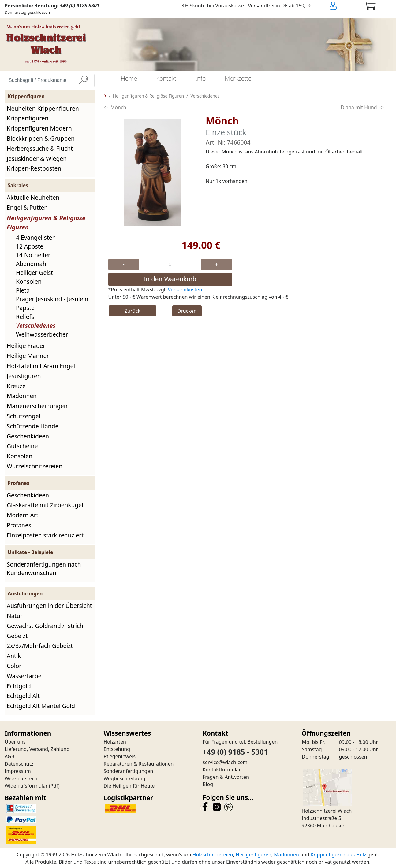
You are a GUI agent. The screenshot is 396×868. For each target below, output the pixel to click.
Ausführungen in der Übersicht (49, 606)
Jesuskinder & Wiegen (37, 159)
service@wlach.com (225, 762)
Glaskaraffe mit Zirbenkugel (45, 505)
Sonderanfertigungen (129, 771)
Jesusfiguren (24, 376)
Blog (208, 784)
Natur (15, 616)
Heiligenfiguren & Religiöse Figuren (148, 96)
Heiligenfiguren (254, 855)
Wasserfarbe (24, 676)
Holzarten (115, 742)
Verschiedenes (36, 325)
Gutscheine (22, 446)
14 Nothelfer (33, 255)
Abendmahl (32, 264)
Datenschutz (19, 764)
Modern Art (23, 515)
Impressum (18, 771)
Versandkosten (185, 290)
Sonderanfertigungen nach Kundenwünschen (44, 569)
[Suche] (83, 80)
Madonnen (22, 396)
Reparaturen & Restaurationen (139, 764)
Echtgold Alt (23, 696)
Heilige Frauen (27, 346)
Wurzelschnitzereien (35, 466)
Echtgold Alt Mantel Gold (41, 706)
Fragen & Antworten (226, 777)
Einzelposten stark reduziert (45, 535)
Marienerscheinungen (37, 406)
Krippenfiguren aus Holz (338, 855)
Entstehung (117, 749)
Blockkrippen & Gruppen (41, 138)
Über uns (15, 742)
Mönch (118, 107)
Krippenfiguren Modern (39, 128)
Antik (14, 656)
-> (382, 107)
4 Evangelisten (36, 237)
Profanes (19, 525)
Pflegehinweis (120, 756)
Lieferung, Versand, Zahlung (37, 749)
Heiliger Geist (34, 273)
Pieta (23, 290)
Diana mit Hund (359, 107)
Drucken (187, 311)
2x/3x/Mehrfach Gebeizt (40, 646)
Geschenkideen (28, 436)
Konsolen (29, 281)
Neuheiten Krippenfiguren (43, 108)
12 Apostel (30, 246)
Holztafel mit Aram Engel (41, 366)
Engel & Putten (27, 207)
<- (106, 107)
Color (14, 666)
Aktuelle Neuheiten (33, 197)
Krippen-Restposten (34, 168)
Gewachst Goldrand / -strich (45, 626)
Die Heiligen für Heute (129, 786)
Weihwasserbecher (42, 334)
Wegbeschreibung (125, 778)
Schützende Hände (33, 426)
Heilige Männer (28, 356)
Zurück (133, 311)
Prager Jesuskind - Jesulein (52, 299)
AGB (9, 756)
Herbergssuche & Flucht (40, 148)
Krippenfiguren (28, 118)
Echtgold (19, 686)
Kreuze (16, 386)
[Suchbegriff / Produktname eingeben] (38, 80)
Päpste (25, 308)
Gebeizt (17, 636)
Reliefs (25, 317)
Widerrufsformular (26, 786)
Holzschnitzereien (213, 855)
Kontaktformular (222, 770)
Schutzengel (24, 416)
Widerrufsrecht (22, 778)
